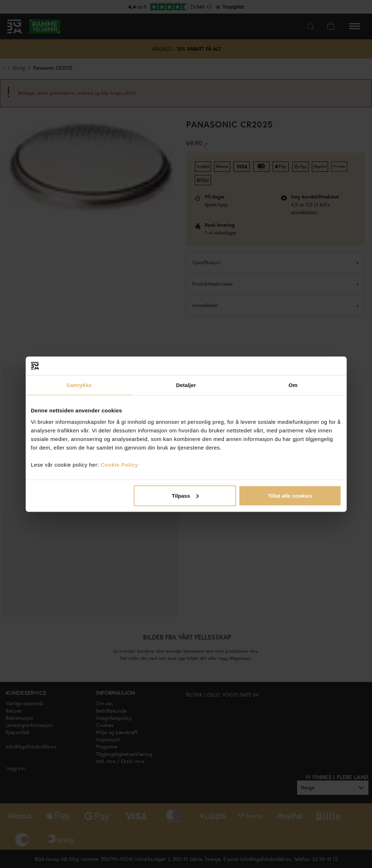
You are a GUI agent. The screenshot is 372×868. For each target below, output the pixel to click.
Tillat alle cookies (290, 495)
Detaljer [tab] (186, 385)
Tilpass (185, 495)
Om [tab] (293, 385)
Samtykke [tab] (79, 385)
